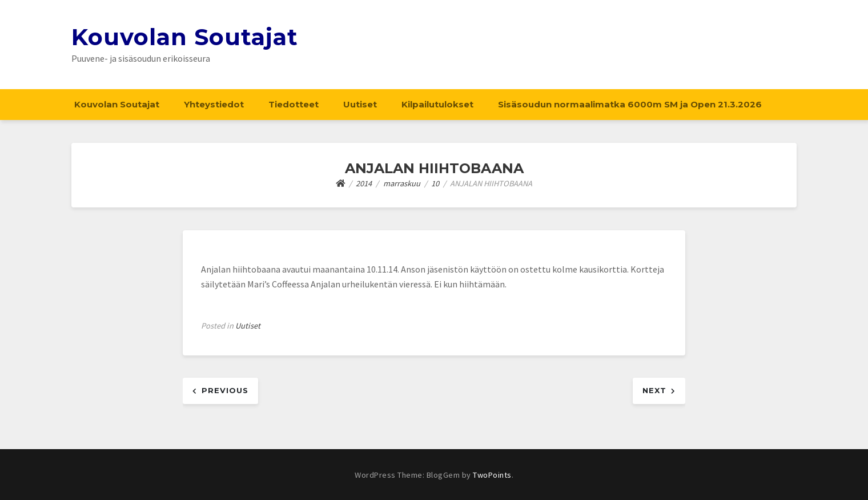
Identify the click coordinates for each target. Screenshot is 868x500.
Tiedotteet (294, 104)
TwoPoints (492, 475)
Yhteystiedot (214, 104)
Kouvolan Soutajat (185, 37)
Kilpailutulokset (437, 104)
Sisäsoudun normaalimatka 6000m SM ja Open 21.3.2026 (630, 104)
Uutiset (360, 104)
